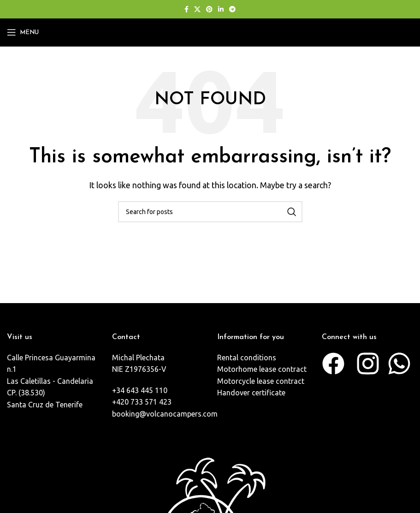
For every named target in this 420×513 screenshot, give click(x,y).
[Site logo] (210, 31)
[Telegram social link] (232, 9)
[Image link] (210, 508)
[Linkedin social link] (221, 9)
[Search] (210, 212)
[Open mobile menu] (23, 32)
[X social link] (197, 9)
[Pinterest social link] (209, 9)
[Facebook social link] (186, 9)
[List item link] (53, 382)
